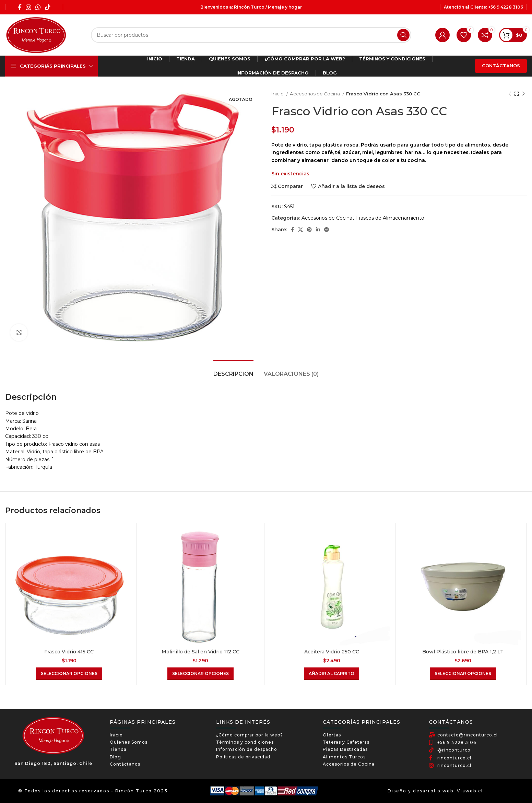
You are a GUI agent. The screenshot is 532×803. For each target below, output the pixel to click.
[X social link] (300, 230)
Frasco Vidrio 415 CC (69, 652)
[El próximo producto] (523, 94)
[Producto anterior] (510, 94)
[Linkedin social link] (318, 230)
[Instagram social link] (28, 7)
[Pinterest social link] (309, 230)
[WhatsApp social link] (38, 7)
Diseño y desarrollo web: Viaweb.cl (435, 791)
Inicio (278, 94)
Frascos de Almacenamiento (390, 218)
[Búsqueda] (251, 35)
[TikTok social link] (48, 7)
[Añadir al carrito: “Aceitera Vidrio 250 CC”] (332, 674)
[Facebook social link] (20, 7)
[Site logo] (36, 35)
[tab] (233, 370)
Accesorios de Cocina (315, 94)
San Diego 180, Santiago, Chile (53, 763)
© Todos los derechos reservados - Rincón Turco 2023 (93, 791)
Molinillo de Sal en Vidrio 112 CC (200, 652)
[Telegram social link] (327, 230)
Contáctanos (501, 66)
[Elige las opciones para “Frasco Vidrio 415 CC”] (69, 674)
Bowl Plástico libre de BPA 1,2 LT (463, 652)
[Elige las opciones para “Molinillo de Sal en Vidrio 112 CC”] (200, 674)
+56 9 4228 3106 (506, 7)
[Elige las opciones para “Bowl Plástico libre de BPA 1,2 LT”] (463, 674)
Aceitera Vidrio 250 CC (332, 652)
